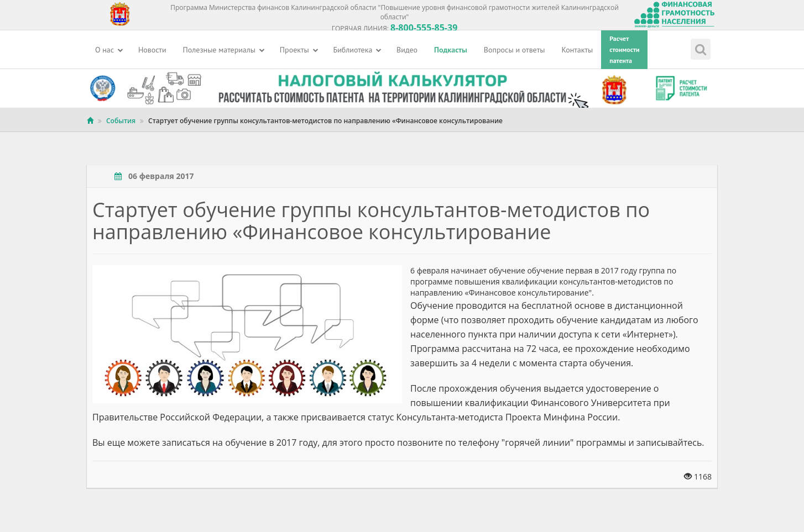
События (121, 121)
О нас (109, 50)
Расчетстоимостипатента (624, 49)
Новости (152, 50)
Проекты (299, 50)
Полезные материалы (224, 50)
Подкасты (451, 50)
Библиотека (358, 50)
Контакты (578, 50)
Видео (407, 50)
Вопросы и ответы (515, 50)
